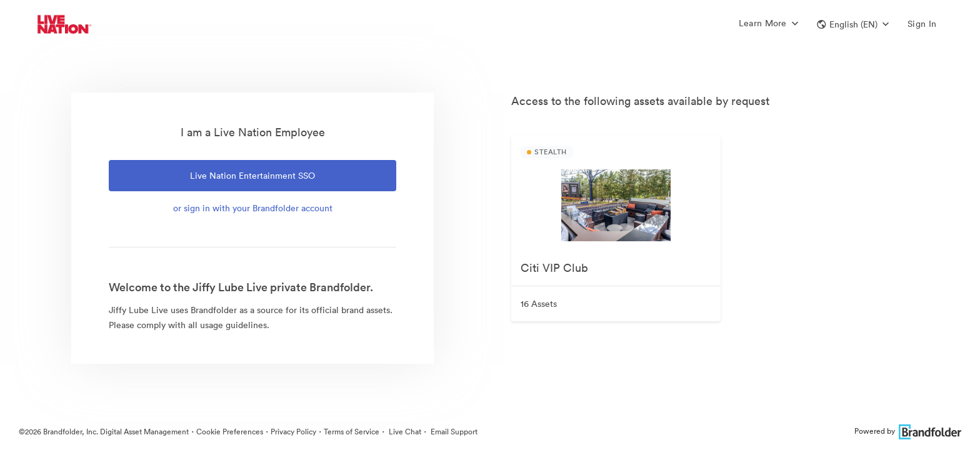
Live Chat (404, 432)
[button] (853, 24)
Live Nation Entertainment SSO (252, 176)
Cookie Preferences (230, 432)
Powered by (908, 431)
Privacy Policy (293, 432)
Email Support (453, 432)
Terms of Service (352, 432)
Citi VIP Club (554, 268)
